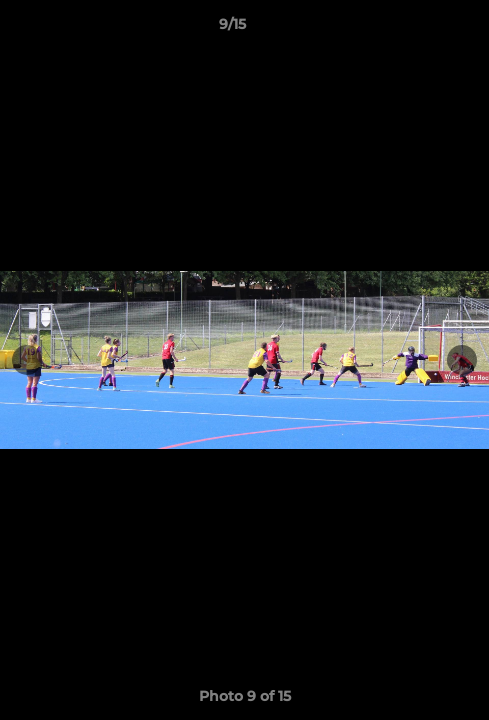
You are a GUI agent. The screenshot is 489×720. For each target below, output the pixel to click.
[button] (417, 29)
